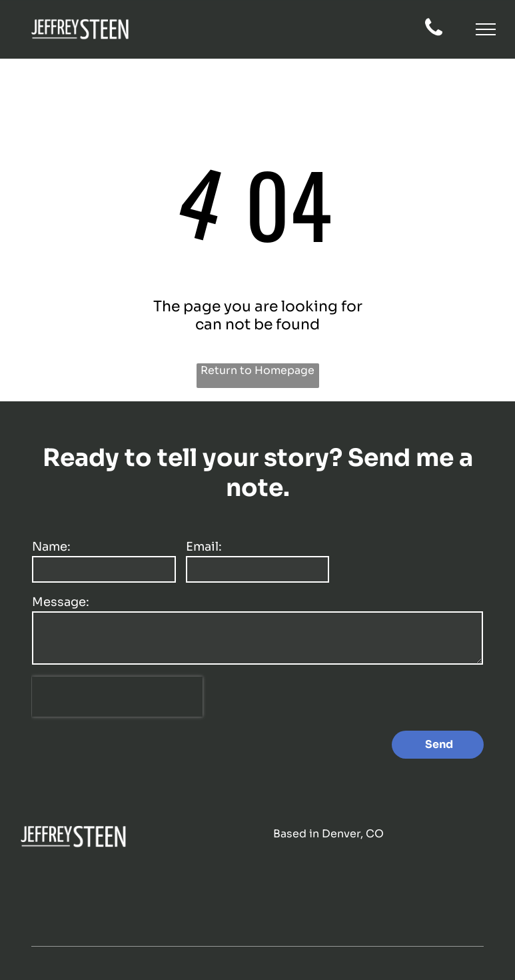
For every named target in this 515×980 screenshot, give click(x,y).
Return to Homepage (257, 370)
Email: (204, 547)
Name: (51, 547)
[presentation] (117, 697)
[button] (486, 29)
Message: (61, 602)
